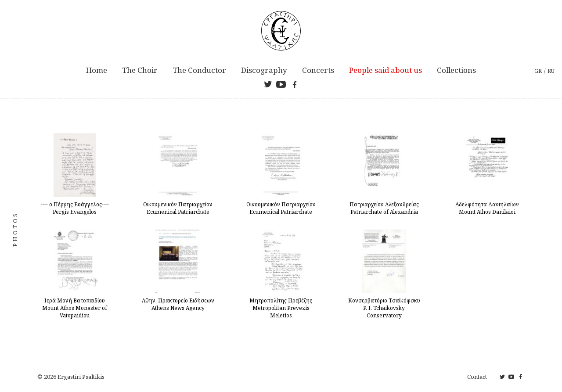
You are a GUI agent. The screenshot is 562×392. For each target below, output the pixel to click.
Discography (264, 70)
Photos (15, 230)
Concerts (318, 70)
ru (551, 71)
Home (97, 70)
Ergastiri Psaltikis (81, 377)
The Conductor (199, 70)
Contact (477, 377)
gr (538, 71)
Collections (456, 70)
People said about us (385, 70)
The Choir (140, 70)
